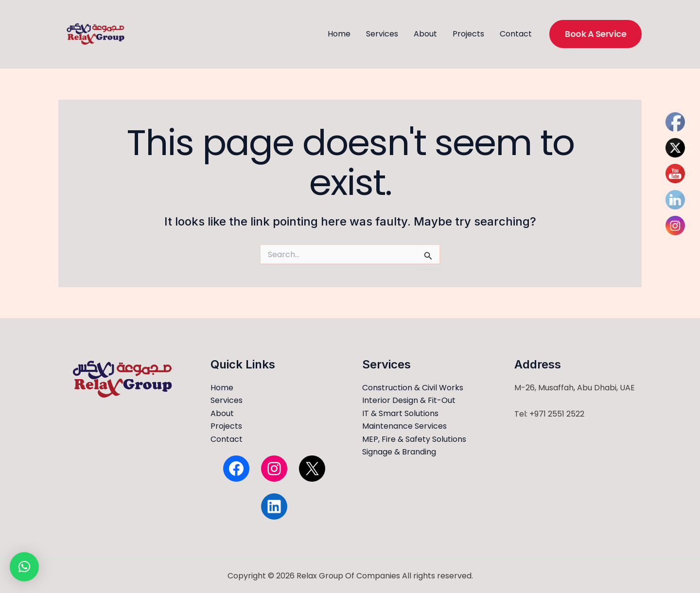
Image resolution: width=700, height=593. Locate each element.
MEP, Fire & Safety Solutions (414, 439)
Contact (516, 34)
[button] (595, 34)
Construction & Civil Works (413, 388)
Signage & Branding (399, 452)
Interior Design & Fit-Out (409, 400)
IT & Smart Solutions (400, 413)
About (425, 34)
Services (382, 34)
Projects (468, 34)
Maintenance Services (404, 426)
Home (339, 34)
